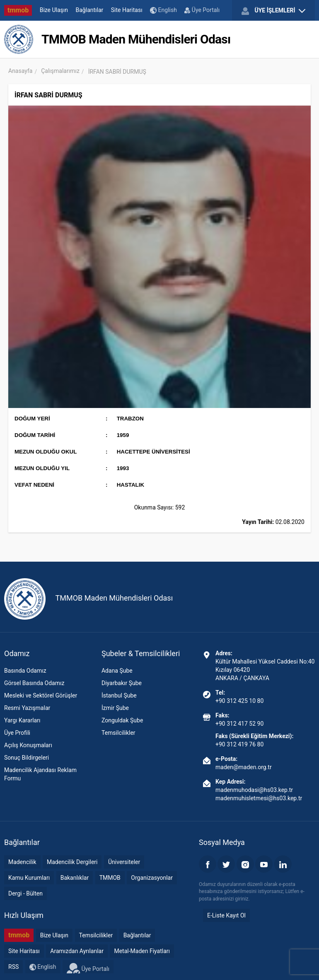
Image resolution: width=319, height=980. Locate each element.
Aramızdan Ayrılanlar (77, 951)
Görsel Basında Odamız (34, 683)
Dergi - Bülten (25, 893)
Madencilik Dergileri (72, 862)
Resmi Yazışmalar (27, 708)
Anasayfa (20, 71)
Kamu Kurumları (29, 878)
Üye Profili (17, 733)
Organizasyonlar (152, 878)
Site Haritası (127, 10)
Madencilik (22, 862)
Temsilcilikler (118, 733)
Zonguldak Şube (122, 720)
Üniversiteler (124, 862)
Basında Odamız (25, 671)
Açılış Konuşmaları (28, 745)
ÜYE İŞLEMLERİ (273, 11)
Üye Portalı (202, 10)
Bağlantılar (90, 10)
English (163, 10)
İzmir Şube (115, 708)
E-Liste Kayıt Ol (226, 915)
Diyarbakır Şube (122, 683)
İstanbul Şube (119, 695)
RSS (13, 967)
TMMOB (110, 878)
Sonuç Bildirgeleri (27, 758)
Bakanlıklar (75, 878)
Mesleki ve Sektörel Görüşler (41, 695)
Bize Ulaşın (54, 10)
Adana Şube (117, 671)
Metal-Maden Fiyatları (142, 951)
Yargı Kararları (22, 720)
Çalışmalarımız (60, 71)
